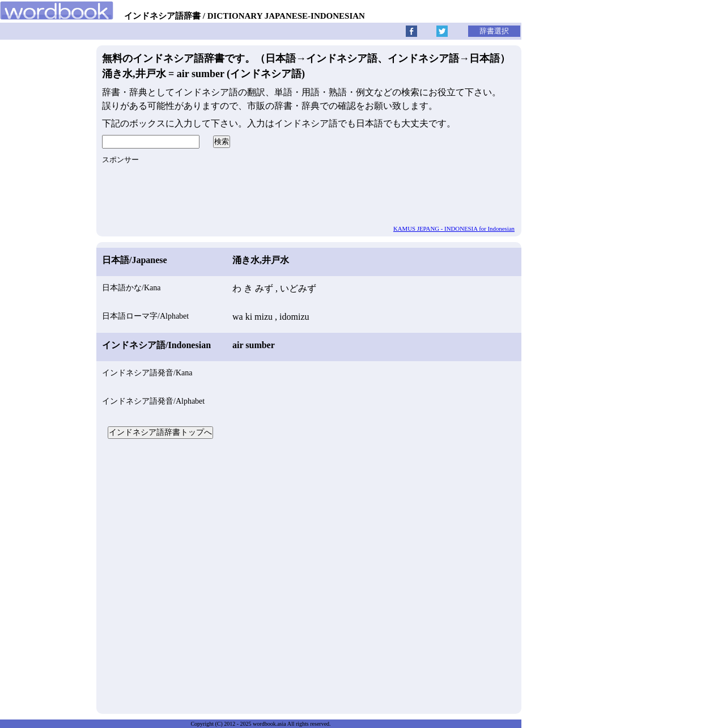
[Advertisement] (309, 575)
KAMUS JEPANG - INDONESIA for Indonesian (454, 228)
